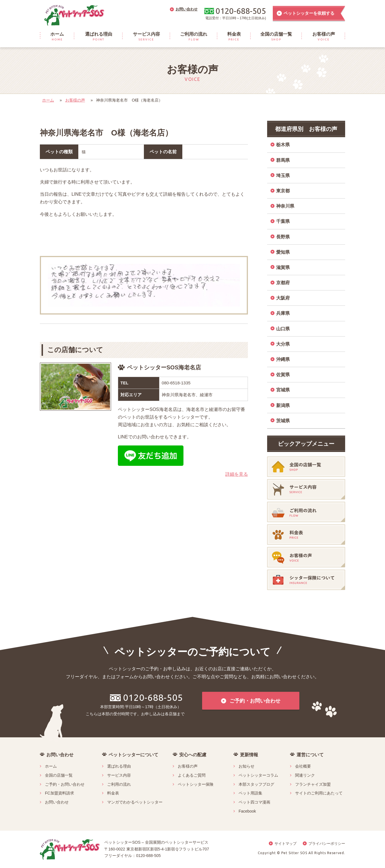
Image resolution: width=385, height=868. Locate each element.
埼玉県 (283, 175)
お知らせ (246, 766)
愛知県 (283, 252)
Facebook (247, 811)
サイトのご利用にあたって (319, 793)
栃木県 (283, 145)
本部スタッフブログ (256, 784)
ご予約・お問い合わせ (65, 784)
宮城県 (283, 390)
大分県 (283, 344)
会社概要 (303, 766)
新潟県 (283, 405)
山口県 (283, 329)
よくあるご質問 (192, 775)
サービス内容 (119, 775)
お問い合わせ (57, 802)
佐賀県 (283, 375)
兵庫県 (283, 313)
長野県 (283, 237)
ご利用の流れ (119, 784)
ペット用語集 (250, 793)
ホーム (48, 100)
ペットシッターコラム (258, 775)
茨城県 (283, 421)
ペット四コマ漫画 (254, 802)
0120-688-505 (146, 697)
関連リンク (305, 775)
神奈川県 (285, 206)
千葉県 (283, 221)
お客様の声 (75, 100)
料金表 (113, 793)
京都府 (283, 283)
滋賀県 (283, 267)
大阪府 (283, 298)
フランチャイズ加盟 (313, 784)
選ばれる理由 (119, 766)
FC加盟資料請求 (60, 793)
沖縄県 (283, 359)
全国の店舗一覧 (59, 775)
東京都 (283, 191)
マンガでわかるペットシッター (135, 802)
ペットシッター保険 (196, 784)
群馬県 (283, 160)
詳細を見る (237, 474)
